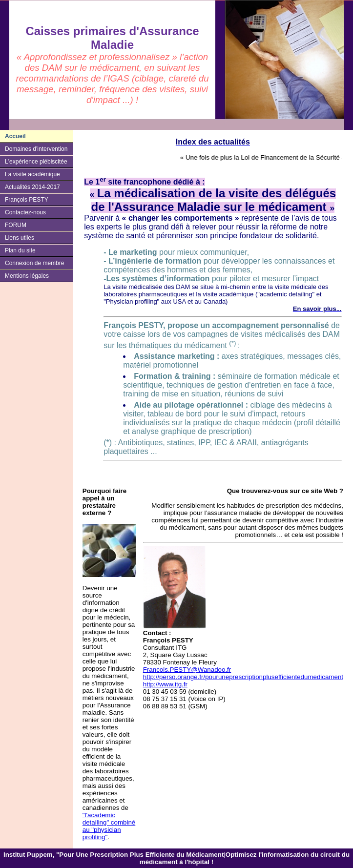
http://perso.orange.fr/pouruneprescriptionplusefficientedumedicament (243, 677)
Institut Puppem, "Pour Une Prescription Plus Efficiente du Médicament (114, 855)
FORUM (16, 225)
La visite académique (32, 174)
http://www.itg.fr (165, 684)
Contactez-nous (25, 212)
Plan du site (20, 250)
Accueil (15, 136)
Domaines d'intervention (36, 149)
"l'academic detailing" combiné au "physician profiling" (109, 826)
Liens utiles (20, 238)
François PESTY (27, 200)
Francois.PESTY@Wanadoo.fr (187, 670)
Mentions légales (27, 276)
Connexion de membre (34, 263)
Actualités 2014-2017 (32, 187)
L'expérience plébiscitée (36, 162)
